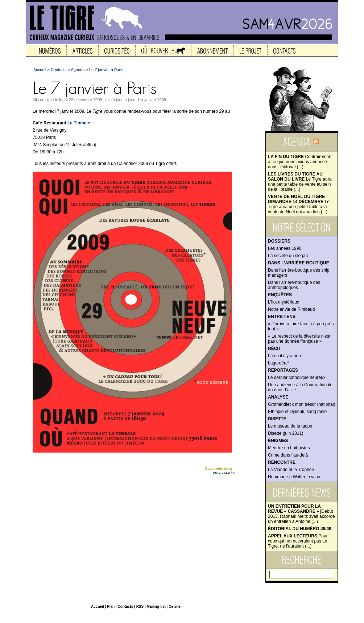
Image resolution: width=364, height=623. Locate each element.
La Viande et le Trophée (291, 470)
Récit (274, 348)
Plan (111, 607)
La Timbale (79, 123)
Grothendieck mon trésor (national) (301, 404)
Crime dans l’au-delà (288, 455)
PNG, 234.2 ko (224, 473)
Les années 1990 (285, 248)
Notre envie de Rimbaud (291, 309)
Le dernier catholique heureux (297, 377)
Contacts (59, 70)
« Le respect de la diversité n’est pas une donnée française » (299, 339)
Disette (277, 419)
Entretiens (282, 317)
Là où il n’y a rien (284, 356)
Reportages (283, 370)
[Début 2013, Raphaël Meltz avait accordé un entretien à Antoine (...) (301, 514)
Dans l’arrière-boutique (299, 263)
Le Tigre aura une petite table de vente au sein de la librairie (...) (300, 182)
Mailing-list (156, 607)
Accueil (40, 70)
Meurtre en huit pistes (289, 448)
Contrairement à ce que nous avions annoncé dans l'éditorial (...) (300, 162)
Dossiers (279, 241)
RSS (140, 607)
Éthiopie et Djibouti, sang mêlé (297, 412)
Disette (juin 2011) (286, 433)
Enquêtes (280, 295)
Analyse (278, 397)
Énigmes (278, 441)
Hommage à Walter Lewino (294, 477)
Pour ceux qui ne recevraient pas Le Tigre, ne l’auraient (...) (298, 541)
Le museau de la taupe (290, 426)
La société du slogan (288, 256)
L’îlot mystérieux (284, 302)
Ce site (175, 607)
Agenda (78, 70)
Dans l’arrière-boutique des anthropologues (294, 285)
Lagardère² (279, 363)
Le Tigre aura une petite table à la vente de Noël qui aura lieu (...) (299, 204)
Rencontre (282, 462)
